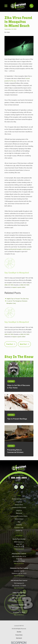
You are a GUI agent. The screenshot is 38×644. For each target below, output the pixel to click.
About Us (19, 510)
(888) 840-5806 (9, 285)
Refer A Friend (19, 519)
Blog (19, 522)
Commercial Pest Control (19, 507)
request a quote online (19, 287)
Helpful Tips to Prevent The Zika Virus (18, 299)
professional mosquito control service (20, 249)
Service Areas (19, 505)
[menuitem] (19, 632)
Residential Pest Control (19, 499)
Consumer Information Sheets (19, 516)
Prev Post (11, 344)
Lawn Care (19, 502)
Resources (19, 513)
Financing (19, 525)
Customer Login (19, 528)
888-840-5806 (19, 478)
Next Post (24, 344)
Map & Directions (19, 549)
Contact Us (19, 530)
